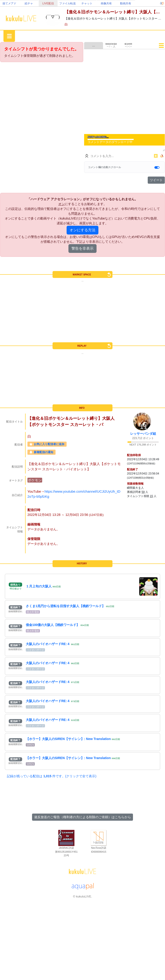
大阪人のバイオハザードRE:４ (48, 644)
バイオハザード (35, 650)
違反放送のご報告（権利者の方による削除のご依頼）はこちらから (82, 817)
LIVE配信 (48, 3)
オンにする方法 (82, 230)
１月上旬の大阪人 (39, 586)
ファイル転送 (68, 3)
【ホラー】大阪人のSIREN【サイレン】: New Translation (68, 739)
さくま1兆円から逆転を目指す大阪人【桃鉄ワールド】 (65, 606)
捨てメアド (9, 3)
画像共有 (106, 3)
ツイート (156, 180)
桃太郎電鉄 (33, 612)
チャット (87, 3)
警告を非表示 (82, 248)
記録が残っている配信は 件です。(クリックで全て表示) (52, 776)
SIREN (30, 745)
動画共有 (126, 3)
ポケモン (35, 480)
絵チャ (29, 3)
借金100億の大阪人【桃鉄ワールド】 (53, 625)
